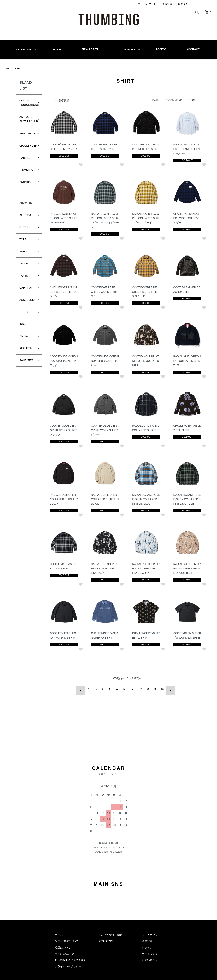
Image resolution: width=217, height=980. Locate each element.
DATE (156, 100)
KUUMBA (25, 191)
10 (161, 687)
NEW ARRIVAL (91, 49)
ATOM (109, 936)
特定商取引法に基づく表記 (71, 955)
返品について (63, 942)
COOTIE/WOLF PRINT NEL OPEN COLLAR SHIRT (146, 360)
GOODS (24, 321)
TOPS (23, 248)
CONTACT (193, 49)
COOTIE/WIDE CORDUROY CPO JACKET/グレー (105, 360)
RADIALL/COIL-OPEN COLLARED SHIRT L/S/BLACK (64, 498)
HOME (7, 68)
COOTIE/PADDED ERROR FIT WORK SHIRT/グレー (106, 429)
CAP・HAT (26, 297)
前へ (84, 687)
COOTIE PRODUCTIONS (29, 103)
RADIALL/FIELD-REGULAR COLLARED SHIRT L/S (187, 360)
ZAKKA (24, 345)
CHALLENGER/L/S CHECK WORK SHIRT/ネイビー (187, 218)
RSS (101, 936)
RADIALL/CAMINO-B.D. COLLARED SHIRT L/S (146, 429)
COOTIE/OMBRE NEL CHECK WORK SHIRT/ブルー (105, 291)
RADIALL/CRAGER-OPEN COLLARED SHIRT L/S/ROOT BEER (187, 567)
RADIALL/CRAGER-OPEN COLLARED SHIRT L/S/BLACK (106, 567)
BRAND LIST (23, 49)
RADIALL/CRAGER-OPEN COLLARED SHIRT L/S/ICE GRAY (146, 567)
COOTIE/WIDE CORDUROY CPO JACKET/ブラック (64, 360)
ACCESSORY (28, 309)
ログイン (183, 4)
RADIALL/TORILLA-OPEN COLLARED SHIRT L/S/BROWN (64, 218)
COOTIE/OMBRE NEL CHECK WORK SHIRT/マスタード (146, 291)
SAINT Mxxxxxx (24, 140)
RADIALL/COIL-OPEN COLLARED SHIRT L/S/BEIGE (105, 498)
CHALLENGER (28, 154)
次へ (168, 687)
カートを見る (150, 949)
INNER (24, 333)
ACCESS (161, 49)
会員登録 (167, 4)
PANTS (24, 285)
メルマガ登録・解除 (110, 930)
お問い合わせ (150, 955)
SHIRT (19, 68)
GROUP (57, 49)
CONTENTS (128, 49)
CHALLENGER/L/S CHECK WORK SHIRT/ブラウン (64, 291)
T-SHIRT (24, 272)
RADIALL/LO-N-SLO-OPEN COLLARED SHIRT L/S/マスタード (146, 218)
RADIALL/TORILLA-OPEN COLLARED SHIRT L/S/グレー (187, 149)
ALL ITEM (25, 224)
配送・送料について (67, 936)
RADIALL (25, 167)
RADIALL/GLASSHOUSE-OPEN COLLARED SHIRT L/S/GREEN (187, 498)
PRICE (192, 100)
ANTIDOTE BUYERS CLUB (26, 121)
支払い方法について (67, 949)
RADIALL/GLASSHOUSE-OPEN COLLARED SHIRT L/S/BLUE (146, 498)
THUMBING (26, 179)
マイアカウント (147, 4)
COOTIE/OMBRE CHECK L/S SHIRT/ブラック (64, 149)
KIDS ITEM (26, 357)
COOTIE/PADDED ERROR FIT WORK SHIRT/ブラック (65, 429)
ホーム (59, 930)
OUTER (24, 236)
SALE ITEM (26, 369)
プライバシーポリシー (68, 962)
